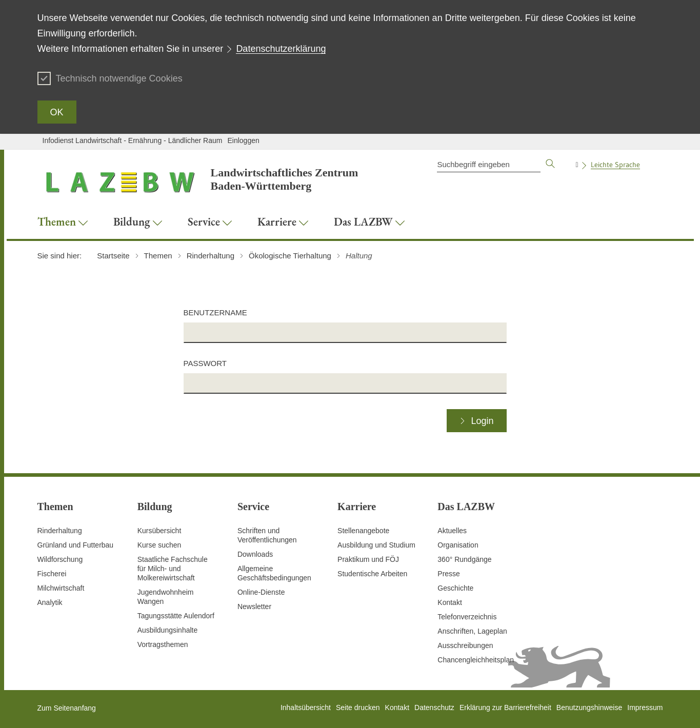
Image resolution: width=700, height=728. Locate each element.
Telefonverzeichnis (467, 617)
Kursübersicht (159, 531)
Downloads (255, 554)
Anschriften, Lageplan (472, 631)
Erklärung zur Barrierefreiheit (505, 707)
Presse (449, 574)
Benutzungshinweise (589, 707)
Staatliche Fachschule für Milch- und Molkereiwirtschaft (173, 569)
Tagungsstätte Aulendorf (176, 616)
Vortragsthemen (163, 644)
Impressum (645, 707)
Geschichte (455, 588)
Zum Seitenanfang (67, 708)
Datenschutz (434, 707)
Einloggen (243, 140)
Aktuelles (452, 531)
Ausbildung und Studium (376, 545)
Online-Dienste (261, 592)
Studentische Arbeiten (372, 574)
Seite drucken (358, 707)
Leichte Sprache (615, 165)
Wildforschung (60, 559)
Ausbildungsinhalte (168, 630)
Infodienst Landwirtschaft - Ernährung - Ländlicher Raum (133, 140)
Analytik (50, 602)
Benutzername (215, 312)
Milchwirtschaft (61, 588)
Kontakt (449, 602)
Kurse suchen (159, 545)
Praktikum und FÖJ (368, 559)
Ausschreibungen (465, 645)
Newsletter (254, 606)
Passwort (205, 363)
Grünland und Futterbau (76, 545)
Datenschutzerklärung (281, 49)
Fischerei (52, 574)
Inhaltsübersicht (306, 707)
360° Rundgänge (464, 559)
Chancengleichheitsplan (476, 660)
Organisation (458, 545)
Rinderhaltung (60, 531)
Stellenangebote (363, 531)
